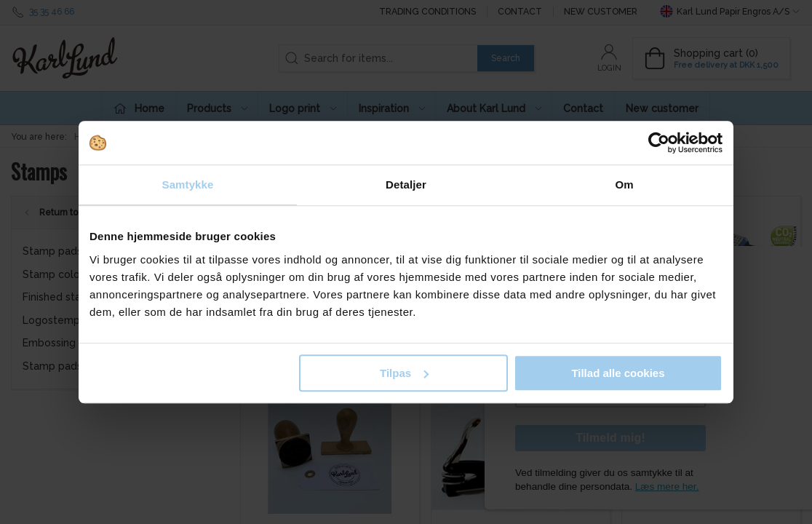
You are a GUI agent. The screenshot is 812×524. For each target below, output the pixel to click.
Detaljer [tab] (406, 184)
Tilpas (404, 373)
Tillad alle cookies (618, 373)
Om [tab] (624, 184)
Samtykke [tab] (188, 184)
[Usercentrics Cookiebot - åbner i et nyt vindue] (659, 143)
